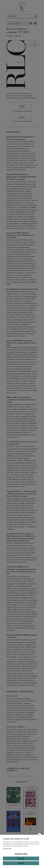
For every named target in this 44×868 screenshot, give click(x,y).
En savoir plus (7, 848)
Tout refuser (21, 863)
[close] (40, 835)
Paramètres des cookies (21, 854)
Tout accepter (21, 859)
